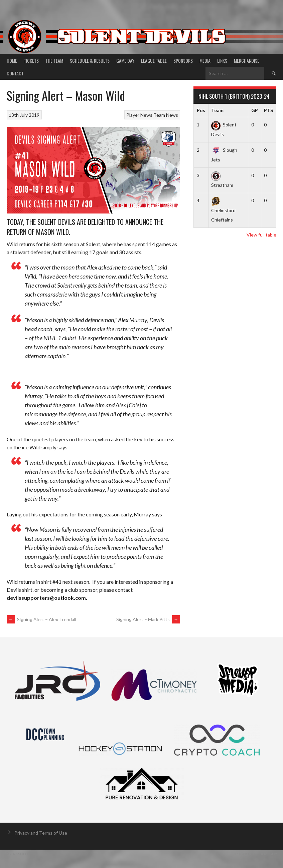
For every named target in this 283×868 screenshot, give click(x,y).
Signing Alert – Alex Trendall (41, 619)
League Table (154, 61)
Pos (201, 110)
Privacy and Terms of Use (41, 833)
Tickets (31, 61)
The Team (54, 61)
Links (222, 61)
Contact (15, 73)
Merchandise (247, 61)
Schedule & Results (90, 61)
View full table (261, 235)
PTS (268, 110)
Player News (139, 115)
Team (217, 110)
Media (205, 61)
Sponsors (183, 61)
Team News (166, 115)
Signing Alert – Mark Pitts (148, 619)
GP (255, 110)
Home (12, 61)
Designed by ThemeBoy (255, 854)
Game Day (125, 61)
